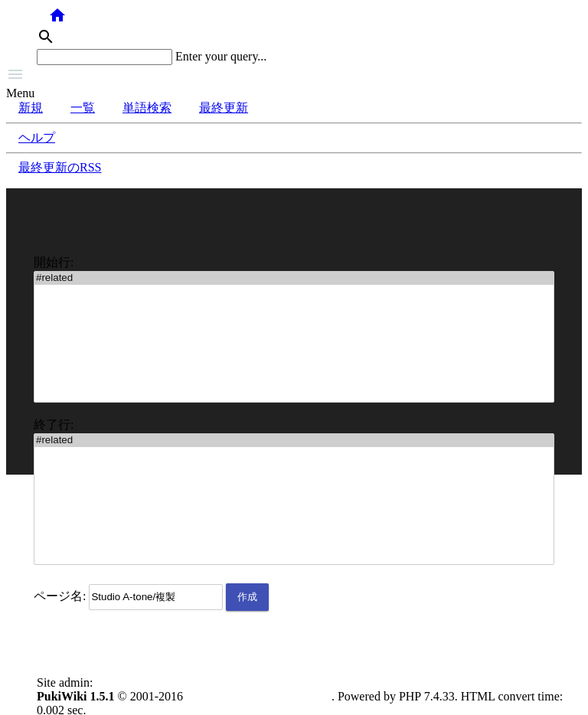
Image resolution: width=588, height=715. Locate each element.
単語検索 (147, 108)
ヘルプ (37, 137)
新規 (31, 108)
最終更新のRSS (60, 167)
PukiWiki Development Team (259, 696)
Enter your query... (221, 56)
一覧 (83, 108)
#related (294, 278)
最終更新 (224, 108)
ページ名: (60, 596)
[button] (294, 76)
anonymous (124, 682)
